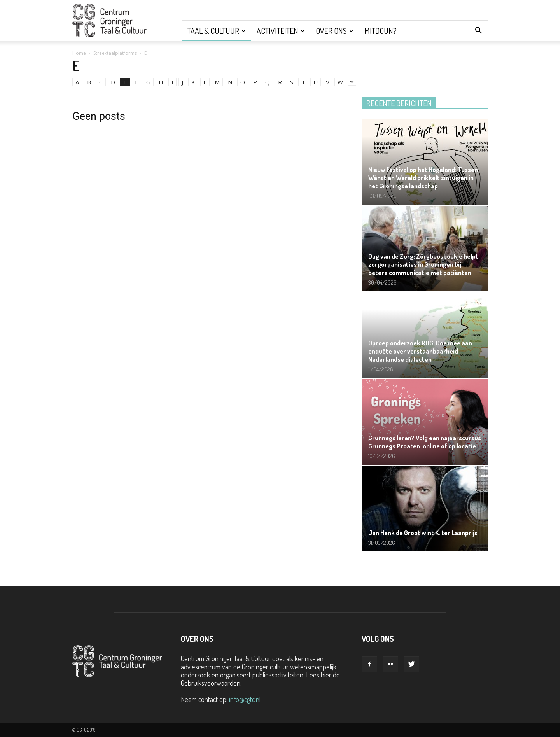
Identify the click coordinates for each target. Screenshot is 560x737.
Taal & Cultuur (216, 31)
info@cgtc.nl (245, 699)
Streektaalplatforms (115, 53)
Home (79, 53)
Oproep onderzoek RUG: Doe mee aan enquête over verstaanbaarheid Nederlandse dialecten (420, 351)
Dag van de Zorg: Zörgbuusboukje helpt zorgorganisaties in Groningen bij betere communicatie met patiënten (423, 264)
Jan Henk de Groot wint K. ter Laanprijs (423, 533)
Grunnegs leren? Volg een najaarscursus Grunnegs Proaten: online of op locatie (425, 442)
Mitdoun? (381, 31)
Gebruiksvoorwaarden (211, 683)
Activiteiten (281, 31)
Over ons (334, 31)
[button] (478, 31)
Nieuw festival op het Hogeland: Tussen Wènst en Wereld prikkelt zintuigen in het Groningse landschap (423, 178)
